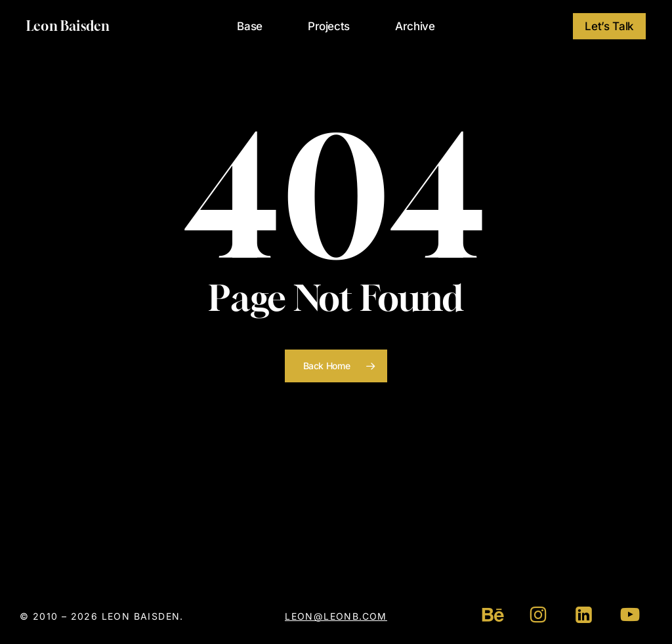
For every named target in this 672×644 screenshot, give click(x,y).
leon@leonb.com (336, 616)
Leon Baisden (68, 26)
